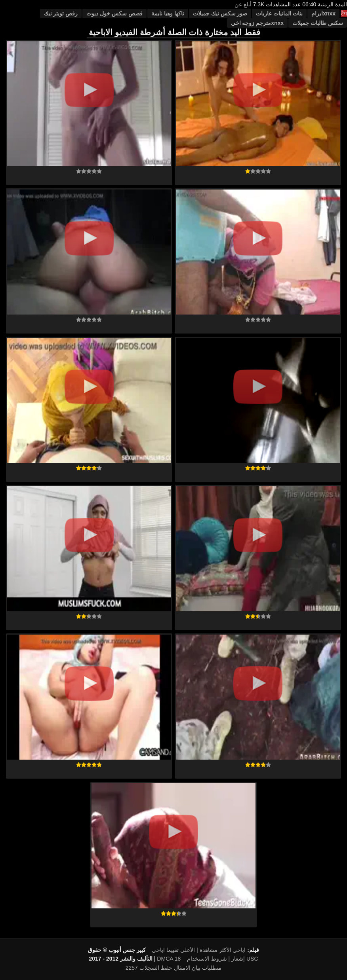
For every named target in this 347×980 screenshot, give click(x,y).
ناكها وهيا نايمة (168, 13)
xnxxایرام (323, 13)
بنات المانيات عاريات (279, 13)
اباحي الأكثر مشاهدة (223, 950)
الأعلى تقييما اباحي (173, 950)
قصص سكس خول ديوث (114, 13)
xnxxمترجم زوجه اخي (257, 23)
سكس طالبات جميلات (318, 23)
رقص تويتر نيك (61, 13)
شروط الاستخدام (207, 959)
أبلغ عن (243, 4)
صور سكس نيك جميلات (220, 13)
